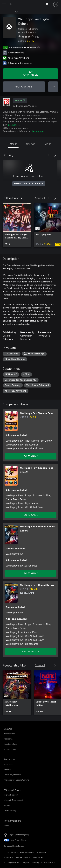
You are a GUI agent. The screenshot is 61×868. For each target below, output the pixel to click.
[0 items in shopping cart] (48, 4)
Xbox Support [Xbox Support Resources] (9, 764)
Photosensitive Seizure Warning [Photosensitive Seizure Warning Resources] (16, 780)
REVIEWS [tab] (30, 144)
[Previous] (49, 155)
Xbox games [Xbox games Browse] (9, 739)
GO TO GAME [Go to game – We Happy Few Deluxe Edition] (31, 573)
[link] (17, 225)
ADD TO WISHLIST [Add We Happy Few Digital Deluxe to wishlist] (24, 87)
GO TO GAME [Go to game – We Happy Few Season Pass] (31, 456)
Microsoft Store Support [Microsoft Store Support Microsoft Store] (13, 800)
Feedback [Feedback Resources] (8, 769)
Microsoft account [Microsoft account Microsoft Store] (11, 795)
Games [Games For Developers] (7, 825)
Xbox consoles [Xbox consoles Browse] (9, 734)
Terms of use (41, 852)
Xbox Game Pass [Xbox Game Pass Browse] (10, 744)
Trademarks (9, 857)
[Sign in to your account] (56, 4)
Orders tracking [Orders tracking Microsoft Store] (10, 810)
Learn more (14, 125)
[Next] (55, 155)
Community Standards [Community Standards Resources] (13, 775)
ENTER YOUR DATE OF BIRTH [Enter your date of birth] (29, 184)
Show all (40, 198)
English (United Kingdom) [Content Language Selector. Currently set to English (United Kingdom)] (19, 835)
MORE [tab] (48, 144)
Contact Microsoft (11, 852)
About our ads (38, 857)
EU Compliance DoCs (12, 862)
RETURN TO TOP (31, 651)
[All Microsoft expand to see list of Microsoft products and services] (4, 4)
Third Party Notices (23, 857)
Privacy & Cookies (27, 852)
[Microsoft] (30, 2)
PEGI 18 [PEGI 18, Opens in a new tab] (20, 101)
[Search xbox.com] (11, 4)
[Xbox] (9, 12)
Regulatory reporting (31, 862)
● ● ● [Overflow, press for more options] (53, 87)
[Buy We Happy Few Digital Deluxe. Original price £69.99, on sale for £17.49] (30, 74)
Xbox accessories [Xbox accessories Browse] (11, 749)
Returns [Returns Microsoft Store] (7, 805)
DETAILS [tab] (13, 144)
